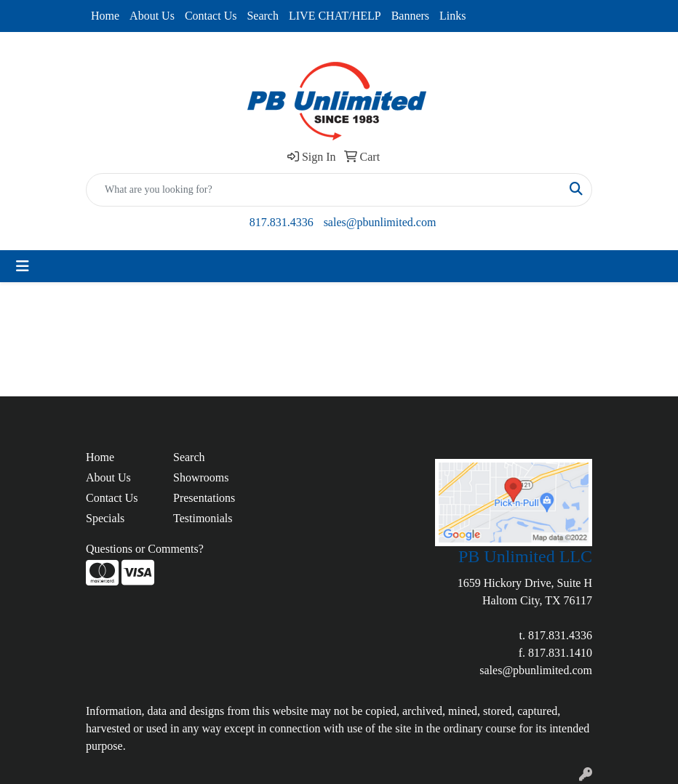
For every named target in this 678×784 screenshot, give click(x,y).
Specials (105, 518)
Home (105, 16)
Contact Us (211, 16)
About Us (152, 16)
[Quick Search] (324, 190)
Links (452, 16)
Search (263, 16)
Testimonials (203, 518)
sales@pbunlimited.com (380, 222)
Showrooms (201, 477)
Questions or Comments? (145, 549)
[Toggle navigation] (23, 266)
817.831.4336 (282, 222)
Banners (410, 16)
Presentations (204, 498)
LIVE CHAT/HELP (335, 16)
